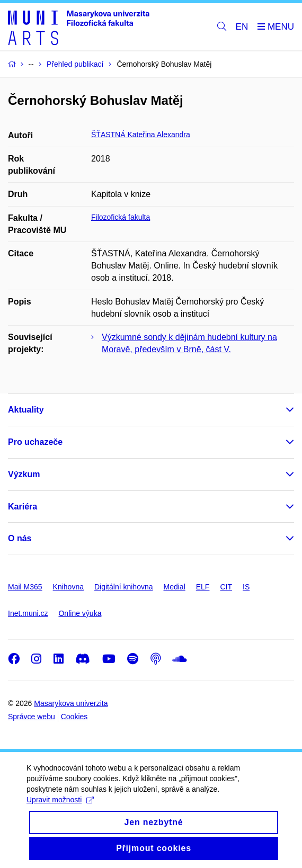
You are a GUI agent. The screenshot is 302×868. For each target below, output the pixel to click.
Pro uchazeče (35, 442)
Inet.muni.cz (28, 613)
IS (246, 587)
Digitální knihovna (124, 587)
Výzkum (24, 474)
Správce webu (32, 717)
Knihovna (68, 587)
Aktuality (26, 410)
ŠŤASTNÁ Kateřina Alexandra (141, 135)
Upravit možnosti (60, 800)
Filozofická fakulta (121, 217)
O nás (20, 538)
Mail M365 (25, 587)
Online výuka (80, 613)
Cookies (74, 717)
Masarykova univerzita (71, 703)
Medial (175, 587)
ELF (203, 587)
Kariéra (23, 507)
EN (242, 27)
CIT (226, 587)
